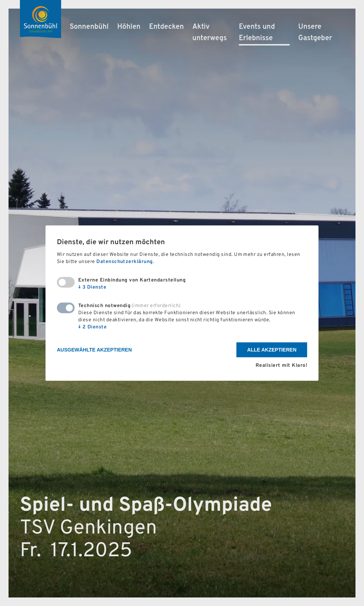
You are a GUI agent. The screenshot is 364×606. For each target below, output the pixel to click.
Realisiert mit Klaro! (281, 366)
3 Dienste (92, 288)
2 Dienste (92, 328)
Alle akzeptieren (272, 350)
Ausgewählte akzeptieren (94, 350)
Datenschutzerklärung (125, 262)
